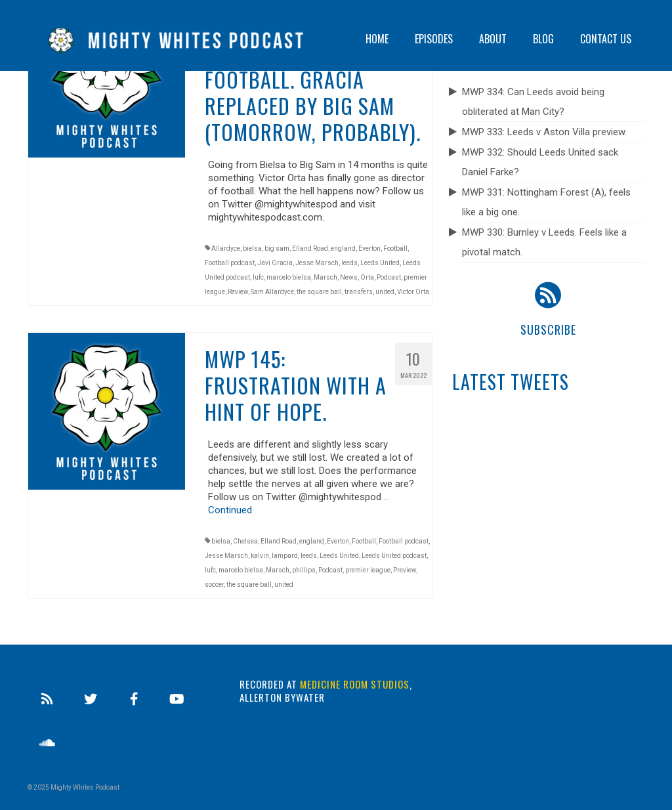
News (349, 277)
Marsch (325, 277)
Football (395, 248)
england (343, 248)
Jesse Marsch (317, 263)
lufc (258, 277)
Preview (405, 570)
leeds (349, 263)
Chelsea (245, 541)
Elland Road (310, 248)
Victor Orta (413, 292)
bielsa (252, 248)
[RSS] (47, 699)
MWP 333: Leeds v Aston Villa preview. (544, 132)
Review (238, 292)
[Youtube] (177, 699)
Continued (230, 510)
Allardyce (226, 248)
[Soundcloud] (47, 743)
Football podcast (230, 263)
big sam (277, 248)
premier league (368, 570)
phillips (304, 570)
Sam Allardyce (272, 292)
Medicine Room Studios (355, 684)
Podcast (389, 277)
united (385, 292)
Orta (367, 277)
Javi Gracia (275, 263)
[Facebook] (134, 699)
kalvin (260, 556)
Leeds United (380, 263)
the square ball (319, 292)
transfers (359, 292)
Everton (369, 248)
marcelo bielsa (289, 277)
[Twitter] (91, 699)
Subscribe (548, 330)
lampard (285, 556)
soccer (214, 585)
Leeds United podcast (394, 556)
